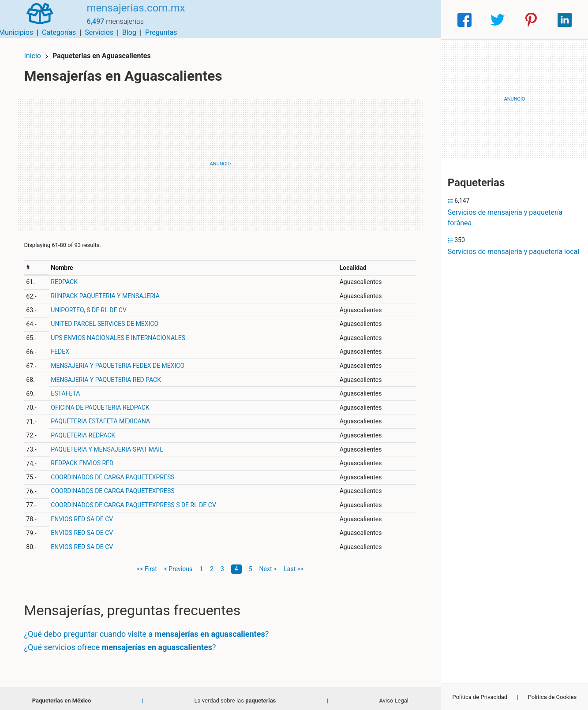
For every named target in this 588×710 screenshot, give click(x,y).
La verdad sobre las (235, 697)
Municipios (273, 20)
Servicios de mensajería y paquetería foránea (505, 218)
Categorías (316, 20)
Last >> (294, 565)
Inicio (36, 52)
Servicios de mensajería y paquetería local (513, 252)
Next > (268, 565)
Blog (386, 20)
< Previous (178, 565)
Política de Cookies (552, 697)
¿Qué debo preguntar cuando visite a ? (150, 630)
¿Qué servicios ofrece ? (124, 643)
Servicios (356, 20)
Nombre (65, 264)
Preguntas (418, 20)
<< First (147, 565)
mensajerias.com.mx (129, 15)
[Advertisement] (220, 160)
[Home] (37, 19)
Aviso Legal (394, 697)
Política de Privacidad (480, 697)
